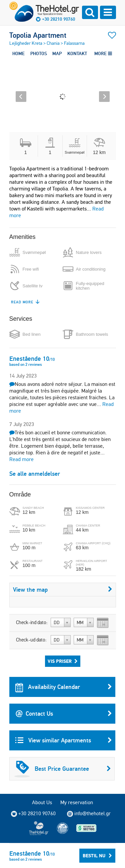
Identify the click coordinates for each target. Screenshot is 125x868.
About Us (42, 802)
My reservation (77, 802)
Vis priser (63, 661)
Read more (21, 459)
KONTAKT (77, 53)
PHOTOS (39, 53)
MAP (57, 53)
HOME (18, 53)
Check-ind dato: (32, 622)
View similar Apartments (64, 740)
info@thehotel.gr (89, 814)
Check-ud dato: (31, 640)
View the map (63, 590)
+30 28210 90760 (58, 19)
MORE (103, 53)
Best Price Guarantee (63, 769)
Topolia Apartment (38, 35)
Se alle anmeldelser (35, 474)
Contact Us (64, 714)
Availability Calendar (64, 687)
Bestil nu (97, 856)
